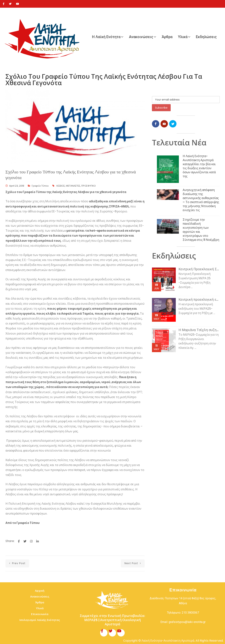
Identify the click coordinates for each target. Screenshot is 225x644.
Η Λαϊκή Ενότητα (106, 37)
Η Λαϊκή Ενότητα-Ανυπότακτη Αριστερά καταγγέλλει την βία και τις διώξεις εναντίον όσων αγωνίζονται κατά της (199, 166)
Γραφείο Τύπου (40, 186)
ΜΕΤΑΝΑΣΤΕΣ (73, 186)
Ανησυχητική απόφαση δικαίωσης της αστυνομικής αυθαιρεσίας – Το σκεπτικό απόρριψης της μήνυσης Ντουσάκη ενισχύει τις (201, 200)
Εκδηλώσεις (206, 37)
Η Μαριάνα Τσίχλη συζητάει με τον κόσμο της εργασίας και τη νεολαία (199, 330)
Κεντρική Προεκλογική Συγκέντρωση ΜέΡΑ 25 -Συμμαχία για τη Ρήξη (199, 269)
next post (133, 563)
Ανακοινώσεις (141, 37)
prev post (17, 563)
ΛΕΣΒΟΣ (61, 186)
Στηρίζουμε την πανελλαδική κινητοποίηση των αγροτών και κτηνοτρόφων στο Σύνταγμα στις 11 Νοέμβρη (201, 230)
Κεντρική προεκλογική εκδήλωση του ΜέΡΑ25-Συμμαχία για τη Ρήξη (199, 300)
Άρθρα (167, 37)
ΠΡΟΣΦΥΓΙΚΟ (89, 186)
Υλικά (183, 37)
